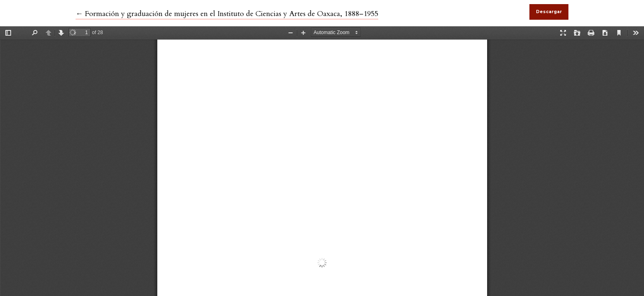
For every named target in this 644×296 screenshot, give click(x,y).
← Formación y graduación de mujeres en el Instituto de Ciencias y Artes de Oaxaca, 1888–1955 (227, 14)
